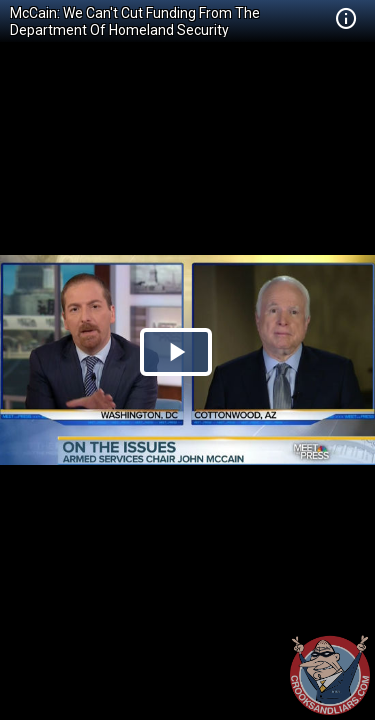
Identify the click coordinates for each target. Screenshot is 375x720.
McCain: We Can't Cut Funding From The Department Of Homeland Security (135, 21)
